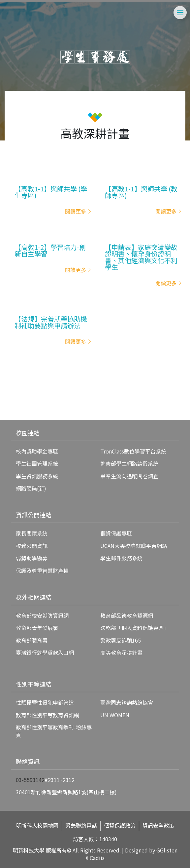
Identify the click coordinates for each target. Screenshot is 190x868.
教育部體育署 (32, 640)
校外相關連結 (34, 597)
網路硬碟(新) (31, 488)
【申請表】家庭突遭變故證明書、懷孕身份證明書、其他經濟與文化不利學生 (141, 257)
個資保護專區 (116, 533)
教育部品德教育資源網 (127, 615)
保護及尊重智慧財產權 (42, 571)
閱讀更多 (76, 211)
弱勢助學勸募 (32, 558)
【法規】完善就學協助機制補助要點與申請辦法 (51, 322)
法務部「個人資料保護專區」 (135, 628)
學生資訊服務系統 (37, 476)
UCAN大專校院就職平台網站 (134, 546)
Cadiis (97, 858)
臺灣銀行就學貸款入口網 (45, 652)
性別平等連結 (34, 684)
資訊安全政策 (158, 826)
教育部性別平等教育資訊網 (47, 715)
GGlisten (167, 850)
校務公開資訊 (32, 546)
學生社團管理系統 (37, 463)
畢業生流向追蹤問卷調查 (129, 476)
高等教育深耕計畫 (121, 652)
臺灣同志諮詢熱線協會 (127, 702)
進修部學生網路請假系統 (129, 463)
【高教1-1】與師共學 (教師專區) (141, 192)
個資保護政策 (120, 826)
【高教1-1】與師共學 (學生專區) (51, 192)
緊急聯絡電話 (81, 826)
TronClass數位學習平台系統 (133, 451)
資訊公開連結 (34, 515)
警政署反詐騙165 (121, 640)
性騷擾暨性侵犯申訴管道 (45, 702)
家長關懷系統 (32, 533)
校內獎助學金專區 (37, 451)
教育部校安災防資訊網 (42, 615)
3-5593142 (32, 780)
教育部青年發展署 (37, 628)
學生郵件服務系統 (121, 558)
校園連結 (28, 433)
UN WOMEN (115, 715)
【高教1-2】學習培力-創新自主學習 (50, 251)
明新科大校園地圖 (37, 826)
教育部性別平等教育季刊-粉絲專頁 (54, 731)
